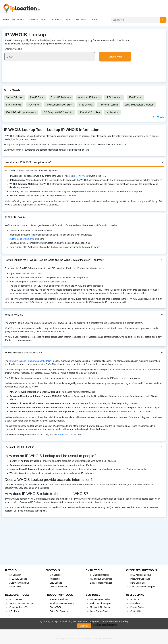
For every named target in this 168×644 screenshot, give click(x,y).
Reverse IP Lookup (109, 105)
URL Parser (15, 611)
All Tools (95, 20)
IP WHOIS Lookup (37, 20)
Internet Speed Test (59, 599)
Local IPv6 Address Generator (139, 105)
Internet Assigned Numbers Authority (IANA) (31, 361)
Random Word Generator (62, 603)
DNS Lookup (81, 20)
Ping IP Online (37, 97)
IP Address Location (67, 435)
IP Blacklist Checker (100, 575)
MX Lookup (55, 575)
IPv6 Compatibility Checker (59, 105)
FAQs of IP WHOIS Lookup (19, 447)
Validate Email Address (101, 579)
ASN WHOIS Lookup (90, 112)
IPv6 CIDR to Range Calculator (21, 112)
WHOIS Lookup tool (32, 274)
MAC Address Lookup (60, 20)
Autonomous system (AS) (22, 239)
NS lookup (55, 579)
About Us (135, 599)
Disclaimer (135, 603)
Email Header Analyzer (101, 583)
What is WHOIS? (14, 315)
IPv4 (77, 176)
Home (6, 20)
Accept (84, 626)
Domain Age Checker (100, 599)
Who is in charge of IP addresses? (23, 353)
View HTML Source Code (21, 603)
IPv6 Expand (135, 97)
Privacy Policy (122, 621)
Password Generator (140, 579)
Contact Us (136, 611)
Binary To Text (56, 607)
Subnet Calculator (15, 97)
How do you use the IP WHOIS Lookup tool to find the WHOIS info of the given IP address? (54, 260)
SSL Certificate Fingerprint (143, 587)
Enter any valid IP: (13, 49)
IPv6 (83, 176)
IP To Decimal (86, 105)
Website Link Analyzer (101, 603)
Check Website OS (18, 607)
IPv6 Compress (14, 105)
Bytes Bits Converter (60, 611)
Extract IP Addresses (61, 97)
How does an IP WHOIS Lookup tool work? (28, 162)
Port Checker (16, 599)
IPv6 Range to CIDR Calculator (58, 112)
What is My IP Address (89, 97)
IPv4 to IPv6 (34, 105)
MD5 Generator (138, 583)
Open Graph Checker (100, 611)
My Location (18, 20)
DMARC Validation (59, 587)
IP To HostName (114, 97)
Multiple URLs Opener (101, 607)
